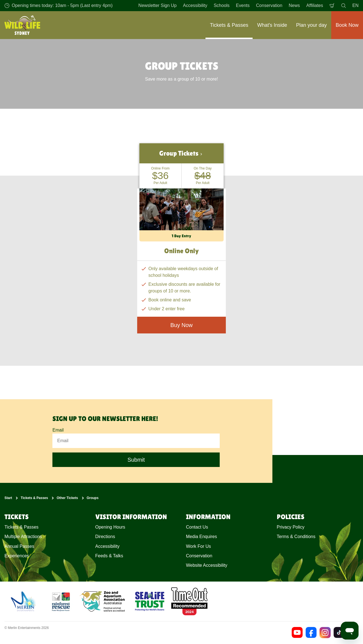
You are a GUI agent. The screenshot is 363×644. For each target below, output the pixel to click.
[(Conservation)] (60, 601)
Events (243, 5)
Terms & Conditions (296, 537)
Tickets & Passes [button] (229, 25)
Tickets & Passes (34, 498)
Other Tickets (67, 498)
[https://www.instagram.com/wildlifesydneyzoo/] (325, 633)
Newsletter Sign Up (157, 5)
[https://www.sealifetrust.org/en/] (150, 601)
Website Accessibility (207, 566)
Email (58, 430)
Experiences (17, 556)
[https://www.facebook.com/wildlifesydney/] (311, 633)
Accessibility (195, 5)
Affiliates (315, 5)
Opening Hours (110, 527)
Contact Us (197, 527)
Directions (105, 537)
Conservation (269, 5)
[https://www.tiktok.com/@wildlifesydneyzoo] (339, 633)
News (294, 5)
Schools (222, 5)
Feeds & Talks (109, 556)
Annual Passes (19, 546)
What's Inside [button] (272, 25)
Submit (136, 460)
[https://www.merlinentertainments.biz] (24, 601)
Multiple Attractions (23, 537)
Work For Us (198, 546)
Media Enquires (201, 537)
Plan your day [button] (311, 25)
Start (8, 498)
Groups (93, 498)
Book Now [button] (347, 25)
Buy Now (181, 325)
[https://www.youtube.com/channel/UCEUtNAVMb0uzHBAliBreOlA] (297, 633)
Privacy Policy (291, 527)
